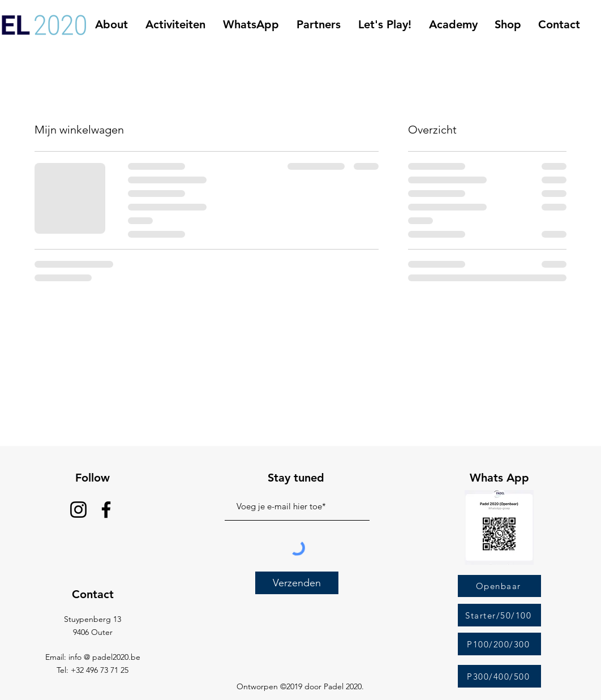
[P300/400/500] (499, 676)
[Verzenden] (297, 583)
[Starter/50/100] (499, 615)
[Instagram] (78, 510)
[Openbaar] (499, 586)
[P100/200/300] (499, 644)
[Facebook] (106, 510)
